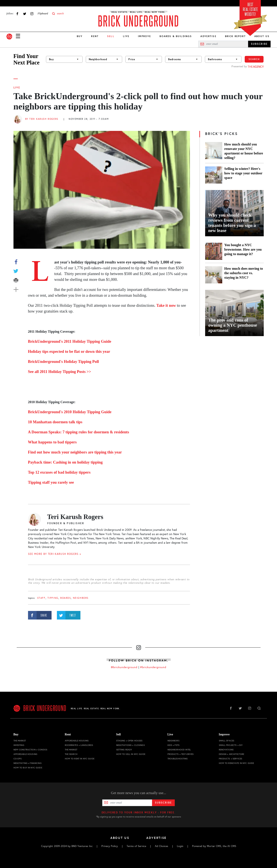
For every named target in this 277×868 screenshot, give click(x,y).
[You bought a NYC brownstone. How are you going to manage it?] (214, 251)
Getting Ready (124, 750)
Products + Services (231, 759)
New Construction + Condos (30, 750)
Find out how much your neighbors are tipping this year (75, 452)
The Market (20, 741)
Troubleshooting (178, 759)
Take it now (166, 305)
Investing (19, 745)
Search (254, 59)
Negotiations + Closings (130, 745)
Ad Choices (161, 846)
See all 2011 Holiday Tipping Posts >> (60, 372)
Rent (95, 36)
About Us (262, 36)
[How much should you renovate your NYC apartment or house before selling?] (214, 151)
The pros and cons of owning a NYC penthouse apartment (233, 325)
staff (41, 598)
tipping (53, 598)
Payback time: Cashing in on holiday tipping (65, 462)
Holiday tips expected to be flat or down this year (69, 352)
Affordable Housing (25, 754)
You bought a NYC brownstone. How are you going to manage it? (243, 249)
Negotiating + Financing (27, 763)
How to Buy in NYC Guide (28, 768)
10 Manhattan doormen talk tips (55, 422)
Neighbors (81, 598)
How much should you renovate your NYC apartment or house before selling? (244, 151)
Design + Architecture (232, 754)
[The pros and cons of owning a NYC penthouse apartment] (234, 313)
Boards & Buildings (176, 36)
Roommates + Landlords (79, 745)
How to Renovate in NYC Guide (236, 763)
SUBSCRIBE (259, 44)
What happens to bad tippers (52, 442)
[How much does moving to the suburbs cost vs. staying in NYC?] (214, 275)
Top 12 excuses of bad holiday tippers (59, 472)
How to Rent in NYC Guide (80, 759)
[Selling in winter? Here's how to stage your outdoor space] (214, 175)
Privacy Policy (110, 846)
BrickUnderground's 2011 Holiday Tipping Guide (70, 341)
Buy (80, 36)
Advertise (208, 36)
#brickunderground (153, 667)
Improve (144, 36)
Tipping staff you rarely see (51, 482)
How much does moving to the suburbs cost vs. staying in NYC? (244, 273)
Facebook (17, 14)
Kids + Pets (174, 745)
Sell (119, 734)
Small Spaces (227, 741)
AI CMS (232, 846)
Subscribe (163, 803)
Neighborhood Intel (179, 750)
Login (180, 846)
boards (66, 598)
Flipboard (43, 13)
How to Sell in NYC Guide (131, 754)
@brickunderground (124, 667)
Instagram (32, 14)
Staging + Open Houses (129, 741)
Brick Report (235, 36)
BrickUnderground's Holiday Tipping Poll (64, 362)
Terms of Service (136, 846)
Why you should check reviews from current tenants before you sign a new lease (232, 223)
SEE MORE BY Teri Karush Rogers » (55, 554)
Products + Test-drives (181, 754)
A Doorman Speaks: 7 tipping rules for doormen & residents (79, 432)
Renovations (226, 750)
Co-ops (18, 759)
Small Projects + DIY (231, 745)
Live (126, 36)
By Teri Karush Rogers (42, 119)
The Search (71, 754)
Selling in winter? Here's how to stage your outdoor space (243, 173)
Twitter (25, 14)
